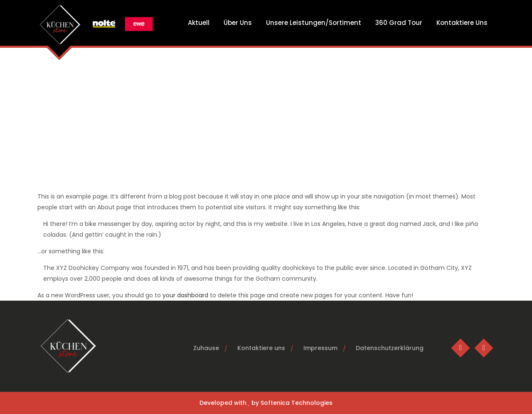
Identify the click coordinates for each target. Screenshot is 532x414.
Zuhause (206, 348)
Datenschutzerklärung (390, 348)
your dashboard (185, 295)
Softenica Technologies (297, 403)
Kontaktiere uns (261, 348)
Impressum (320, 348)
